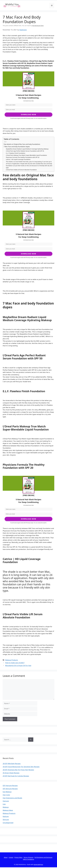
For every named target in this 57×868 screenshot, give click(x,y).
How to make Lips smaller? (15, 663)
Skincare (6, 820)
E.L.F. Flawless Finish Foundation (16, 153)
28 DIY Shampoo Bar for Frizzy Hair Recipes (18, 770)
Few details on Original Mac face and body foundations (22, 144)
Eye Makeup (7, 792)
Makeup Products (12, 660)
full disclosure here (38, 26)
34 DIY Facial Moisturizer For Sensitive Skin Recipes (21, 767)
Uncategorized (8, 823)
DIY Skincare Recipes (10, 789)
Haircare (6, 801)
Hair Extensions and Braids (12, 798)
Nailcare (6, 816)
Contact (11, 857)
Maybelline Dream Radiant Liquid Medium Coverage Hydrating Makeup (27, 149)
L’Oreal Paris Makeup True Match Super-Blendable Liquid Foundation (26, 155)
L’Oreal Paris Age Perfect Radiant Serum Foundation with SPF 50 (25, 151)
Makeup (6, 807)
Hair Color (6, 795)
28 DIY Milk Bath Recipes (12, 764)
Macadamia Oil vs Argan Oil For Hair (18, 665)
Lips (4, 804)
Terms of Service (28, 857)
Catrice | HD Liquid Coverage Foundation (18, 159)
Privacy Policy (18, 857)
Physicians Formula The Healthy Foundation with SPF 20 (23, 157)
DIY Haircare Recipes (10, 786)
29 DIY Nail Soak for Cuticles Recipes (16, 776)
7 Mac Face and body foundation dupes (17, 147)
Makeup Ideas (8, 810)
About (6, 857)
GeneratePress (38, 864)
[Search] (31, 740)
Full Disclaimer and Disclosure (43, 857)
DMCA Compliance (28, 859)
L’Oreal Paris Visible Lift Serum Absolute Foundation (21, 170)
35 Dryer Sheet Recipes (11, 773)
